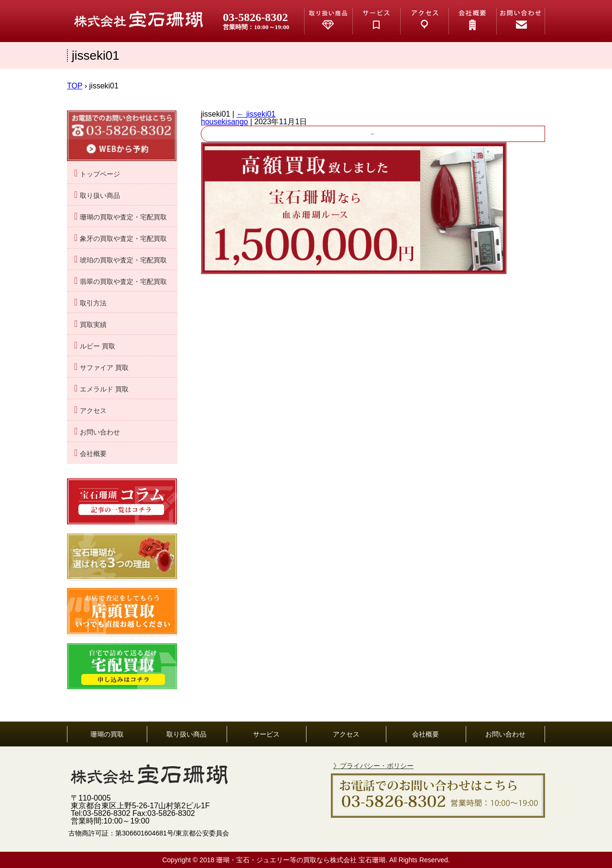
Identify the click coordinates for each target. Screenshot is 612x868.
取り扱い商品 (100, 196)
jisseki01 (256, 114)
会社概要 (93, 454)
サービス (266, 734)
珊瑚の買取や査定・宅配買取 (123, 217)
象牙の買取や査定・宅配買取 (123, 239)
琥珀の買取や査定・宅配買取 (123, 260)
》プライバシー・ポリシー (373, 766)
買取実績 (93, 325)
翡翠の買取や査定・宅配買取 (123, 282)
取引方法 (93, 303)
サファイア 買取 (104, 368)
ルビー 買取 (98, 346)
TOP (75, 86)
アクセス (93, 411)
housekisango (224, 122)
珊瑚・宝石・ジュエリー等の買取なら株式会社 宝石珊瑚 (301, 860)
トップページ (100, 174)
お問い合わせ (100, 432)
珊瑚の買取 (107, 734)
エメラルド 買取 (104, 389)
